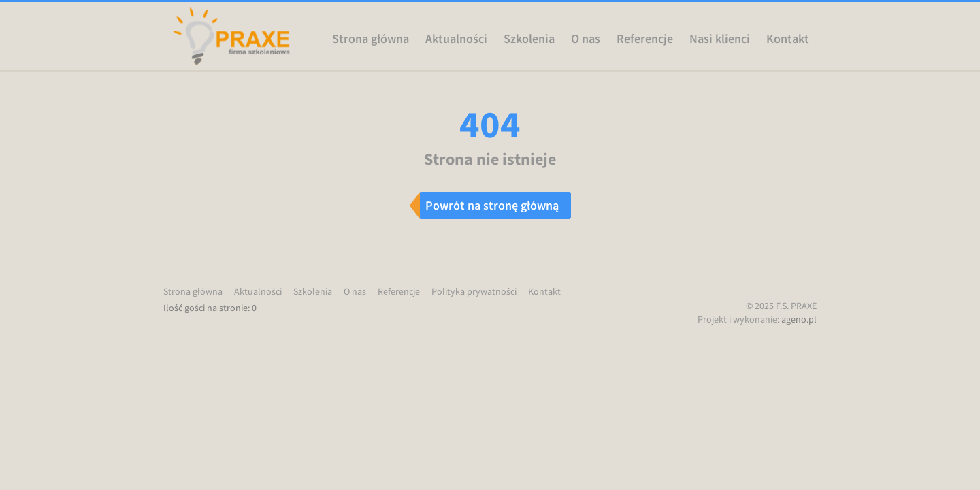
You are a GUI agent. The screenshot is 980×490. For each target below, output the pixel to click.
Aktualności (456, 39)
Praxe (231, 36)
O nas (586, 39)
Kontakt (788, 39)
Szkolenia (529, 39)
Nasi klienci (720, 39)
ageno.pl (799, 319)
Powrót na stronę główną (492, 205)
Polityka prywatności (474, 291)
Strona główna (371, 39)
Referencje (645, 39)
